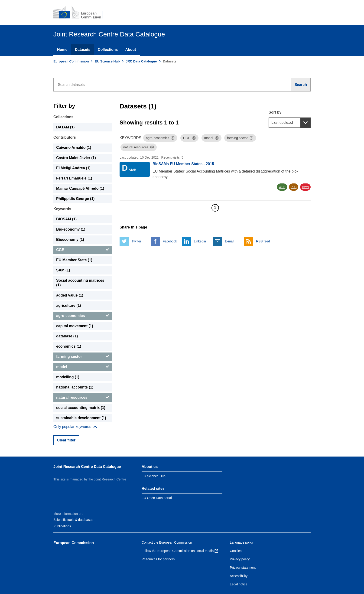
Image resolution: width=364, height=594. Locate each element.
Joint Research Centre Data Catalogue (87, 467)
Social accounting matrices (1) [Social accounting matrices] (80, 283)
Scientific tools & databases (73, 520)
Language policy (242, 542)
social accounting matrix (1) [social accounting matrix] (81, 408)
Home (62, 50)
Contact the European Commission (167, 542)
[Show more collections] (75, 427)
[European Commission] (81, 13)
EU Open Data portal (157, 498)
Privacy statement (243, 568)
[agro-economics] (83, 316)
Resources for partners (158, 559)
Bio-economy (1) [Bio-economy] (71, 229)
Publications (62, 526)
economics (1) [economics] (69, 346)
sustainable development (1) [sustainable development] (81, 418)
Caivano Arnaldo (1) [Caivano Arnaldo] (74, 148)
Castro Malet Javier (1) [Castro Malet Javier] (76, 158)
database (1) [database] (67, 336)
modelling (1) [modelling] (68, 377)
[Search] (301, 85)
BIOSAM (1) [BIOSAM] (66, 219)
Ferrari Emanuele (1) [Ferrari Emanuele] (74, 178)
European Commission (71, 61)
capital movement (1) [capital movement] (75, 326)
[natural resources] (83, 398)
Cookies (236, 551)
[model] (83, 367)
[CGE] (83, 250)
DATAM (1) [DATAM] (65, 127)
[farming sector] (83, 357)
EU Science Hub (107, 61)
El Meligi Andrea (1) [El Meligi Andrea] (73, 168)
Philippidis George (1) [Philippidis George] (75, 199)
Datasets (83, 50)
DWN (305, 187)
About (130, 50)
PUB (294, 187)
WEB (282, 187)
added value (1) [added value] (70, 295)
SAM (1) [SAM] (63, 270)
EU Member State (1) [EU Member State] (74, 260)
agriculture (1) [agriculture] (69, 305)
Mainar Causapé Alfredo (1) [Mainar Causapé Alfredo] (80, 188)
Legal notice (239, 584)
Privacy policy (240, 559)
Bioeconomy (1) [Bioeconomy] (70, 240)
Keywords (62, 209)
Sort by (275, 112)
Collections (108, 50)
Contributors (65, 137)
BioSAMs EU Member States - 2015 (183, 164)
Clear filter (66, 440)
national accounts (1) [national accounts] (75, 387)
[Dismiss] (173, 138)
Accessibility (239, 576)
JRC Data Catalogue (141, 61)
